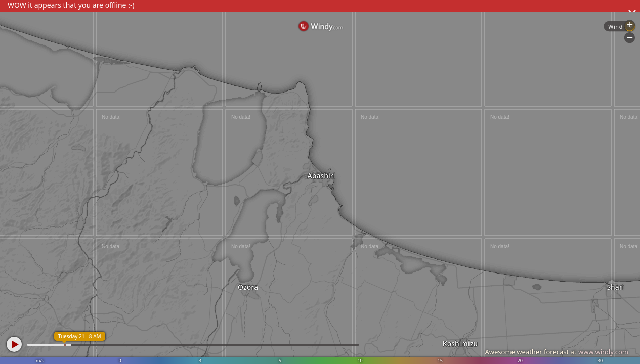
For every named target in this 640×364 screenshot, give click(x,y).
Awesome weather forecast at (557, 352)
